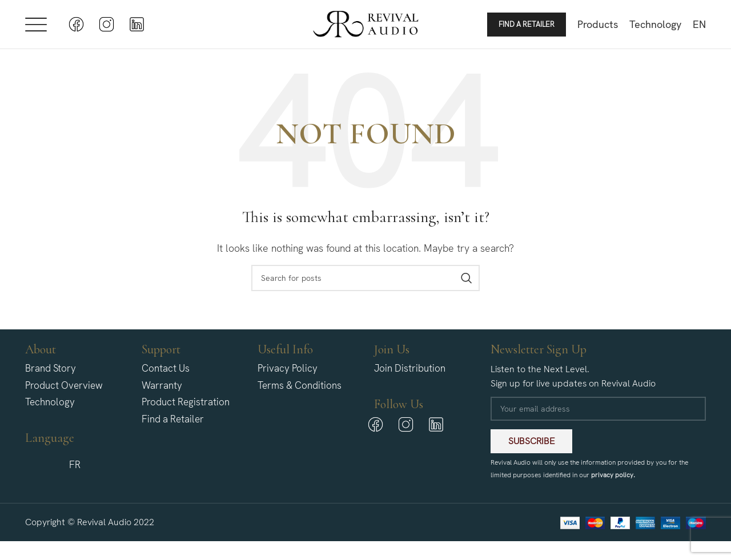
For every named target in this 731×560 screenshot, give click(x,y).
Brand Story (51, 374)
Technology (50, 408)
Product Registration (186, 408)
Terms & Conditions (300, 391)
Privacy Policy (288, 374)
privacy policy (612, 481)
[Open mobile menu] (36, 27)
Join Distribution (410, 374)
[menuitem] (699, 27)
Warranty (162, 391)
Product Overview (64, 391)
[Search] (365, 284)
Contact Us (166, 374)
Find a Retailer (527, 27)
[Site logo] (366, 27)
